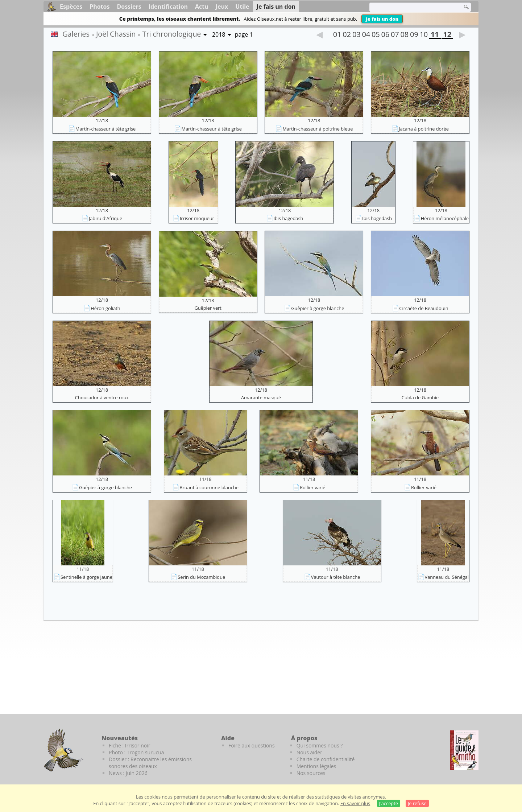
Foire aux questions (252, 745)
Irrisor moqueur (197, 218)
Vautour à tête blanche (336, 577)
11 (435, 35)
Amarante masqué (261, 397)
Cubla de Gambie (420, 397)
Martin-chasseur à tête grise (105, 129)
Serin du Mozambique (201, 577)
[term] (411, 7)
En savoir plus (355, 803)
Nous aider (309, 752)
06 (385, 35)
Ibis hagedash (288, 218)
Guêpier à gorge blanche (318, 308)
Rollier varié (312, 487)
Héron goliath (105, 308)
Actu (202, 7)
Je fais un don (382, 19)
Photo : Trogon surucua (136, 752)
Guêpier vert (208, 308)
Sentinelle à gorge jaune (86, 577)
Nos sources (311, 773)
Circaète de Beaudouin (424, 308)
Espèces (71, 7)
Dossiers (129, 7)
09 (414, 35)
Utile (242, 7)
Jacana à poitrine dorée (424, 129)
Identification (168, 7)
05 (376, 35)
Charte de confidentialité (326, 759)
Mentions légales (316, 766)
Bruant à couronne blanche (209, 487)
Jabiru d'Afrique (105, 218)
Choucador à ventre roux (102, 397)
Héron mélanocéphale (445, 218)
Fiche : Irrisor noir (129, 745)
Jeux (222, 7)
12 (447, 35)
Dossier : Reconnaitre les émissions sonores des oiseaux (150, 763)
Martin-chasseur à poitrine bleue (318, 129)
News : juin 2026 (128, 773)
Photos (100, 7)
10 (424, 35)
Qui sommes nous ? (320, 745)
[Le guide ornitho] (464, 750)
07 (395, 35)
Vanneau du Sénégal (447, 577)
